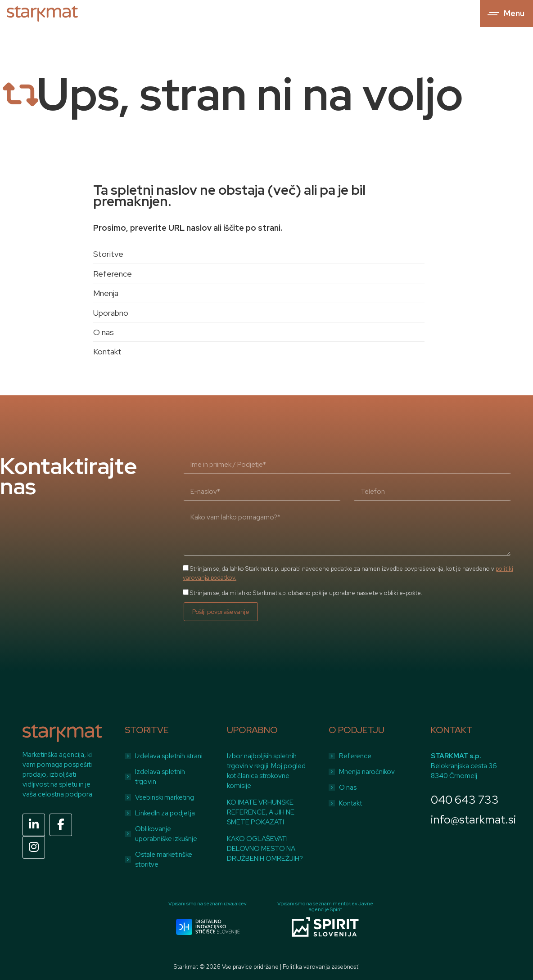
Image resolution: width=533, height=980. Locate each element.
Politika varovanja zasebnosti (321, 967)
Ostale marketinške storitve (164, 859)
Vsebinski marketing (165, 797)
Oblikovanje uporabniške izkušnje (166, 834)
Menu (514, 13)
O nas (104, 332)
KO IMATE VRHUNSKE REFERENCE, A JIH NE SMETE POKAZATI (261, 812)
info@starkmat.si (473, 820)
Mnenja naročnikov (367, 772)
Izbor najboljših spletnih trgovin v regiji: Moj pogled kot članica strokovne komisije (266, 771)
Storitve (108, 254)
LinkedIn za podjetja (165, 813)
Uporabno (111, 313)
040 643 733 (465, 800)
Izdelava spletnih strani (169, 756)
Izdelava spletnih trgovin (160, 777)
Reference (113, 274)
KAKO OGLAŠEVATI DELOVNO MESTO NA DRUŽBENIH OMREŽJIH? (265, 849)
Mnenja (106, 293)
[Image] (208, 927)
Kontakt (107, 351)
